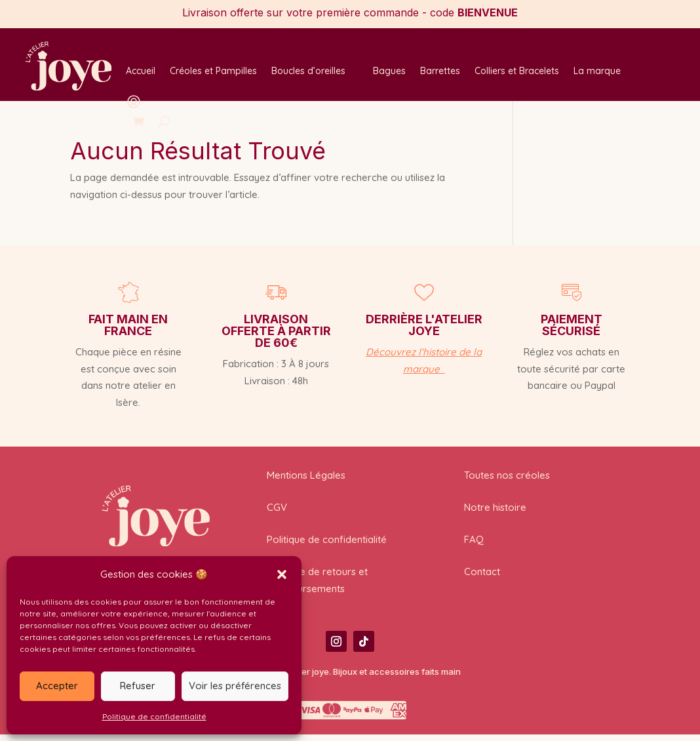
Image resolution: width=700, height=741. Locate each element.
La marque (597, 71)
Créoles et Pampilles (213, 71)
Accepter (57, 686)
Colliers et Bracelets (517, 71)
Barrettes (440, 71)
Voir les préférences (235, 686)
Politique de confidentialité (154, 716)
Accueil (141, 71)
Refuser (138, 686)
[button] (282, 574)
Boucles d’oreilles (308, 71)
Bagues (389, 71)
